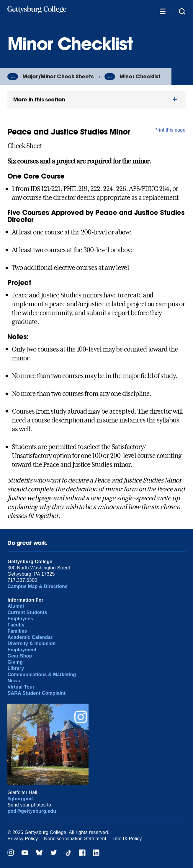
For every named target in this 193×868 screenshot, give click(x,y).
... (13, 77)
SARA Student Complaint (36, 693)
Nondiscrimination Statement (75, 839)
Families (17, 631)
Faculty (16, 625)
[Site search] (182, 11)
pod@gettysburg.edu (32, 811)
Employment (22, 650)
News (14, 681)
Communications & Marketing (42, 675)
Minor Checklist (140, 76)
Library (16, 668)
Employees (20, 619)
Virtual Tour (21, 687)
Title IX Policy (127, 839)
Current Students (27, 612)
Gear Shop (20, 656)
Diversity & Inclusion (31, 643)
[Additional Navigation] (163, 11)
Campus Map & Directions (37, 586)
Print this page (170, 130)
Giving (15, 662)
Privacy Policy (23, 839)
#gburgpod (20, 799)
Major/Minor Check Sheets (58, 76)
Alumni (16, 606)
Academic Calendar (30, 637)
